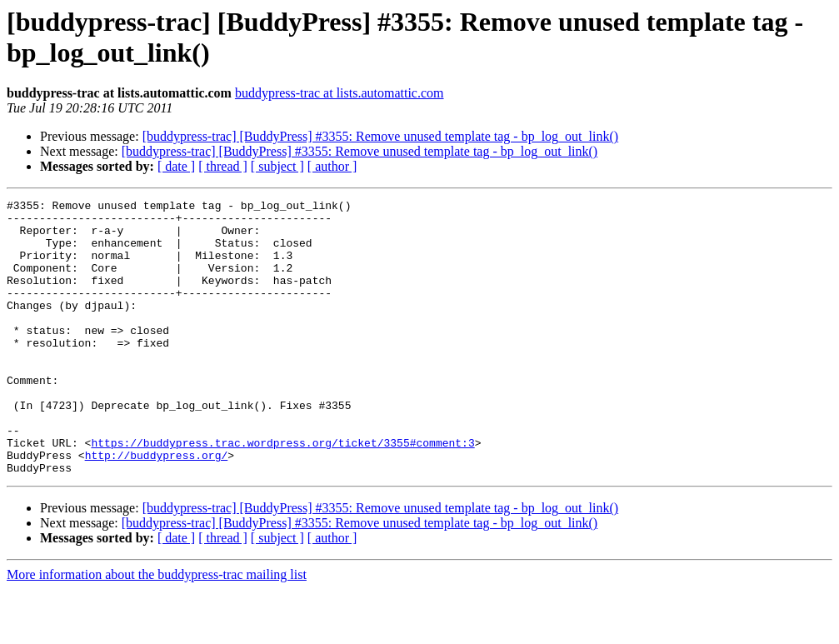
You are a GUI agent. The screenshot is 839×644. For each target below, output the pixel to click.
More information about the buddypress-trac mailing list (157, 629)
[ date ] (176, 166)
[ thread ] (223, 166)
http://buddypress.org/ (157, 507)
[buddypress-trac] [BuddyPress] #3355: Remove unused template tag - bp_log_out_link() (380, 136)
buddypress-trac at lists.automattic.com (340, 93)
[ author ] (332, 166)
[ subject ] (277, 166)
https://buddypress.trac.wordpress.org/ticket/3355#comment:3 (282, 492)
